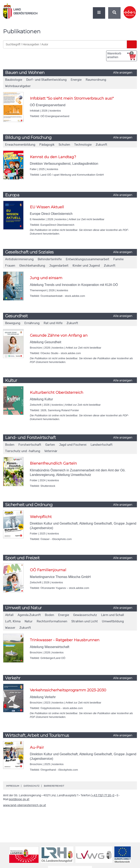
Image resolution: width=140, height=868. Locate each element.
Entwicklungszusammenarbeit (88, 259)
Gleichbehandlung (32, 266)
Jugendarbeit (59, 266)
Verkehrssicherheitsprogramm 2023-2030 (68, 690)
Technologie (83, 145)
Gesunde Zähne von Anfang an (59, 335)
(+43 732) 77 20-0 (103, 795)
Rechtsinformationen (52, 621)
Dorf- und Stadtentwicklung (46, 80)
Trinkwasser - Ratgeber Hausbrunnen (65, 640)
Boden (10, 445)
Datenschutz (32, 786)
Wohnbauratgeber (18, 86)
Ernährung (32, 323)
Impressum (13, 786)
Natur (29, 621)
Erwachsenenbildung (20, 145)
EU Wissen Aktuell (47, 207)
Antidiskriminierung (19, 259)
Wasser (10, 628)
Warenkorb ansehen (120, 55)
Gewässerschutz (85, 615)
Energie (76, 80)
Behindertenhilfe (50, 259)
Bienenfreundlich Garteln (53, 463)
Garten (50, 445)
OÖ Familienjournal (48, 570)
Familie (118, 259)
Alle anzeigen (123, 73)
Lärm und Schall (113, 615)
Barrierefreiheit (54, 786)
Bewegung (13, 323)
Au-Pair (37, 747)
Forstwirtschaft (30, 445)
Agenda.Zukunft (29, 615)
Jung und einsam (46, 278)
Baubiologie (14, 80)
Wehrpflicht (41, 517)
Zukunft (101, 145)
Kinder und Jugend (86, 266)
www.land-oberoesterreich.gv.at (24, 805)
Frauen (10, 266)
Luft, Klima (13, 621)
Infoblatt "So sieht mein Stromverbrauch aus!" (72, 98)
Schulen (64, 145)
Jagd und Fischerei (73, 445)
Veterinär (51, 451)
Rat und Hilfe (53, 323)
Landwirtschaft (102, 445)
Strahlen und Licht (85, 621)
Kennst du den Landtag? (53, 157)
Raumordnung (96, 80)
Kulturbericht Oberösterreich (57, 393)
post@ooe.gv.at (19, 799)
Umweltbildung (113, 621)
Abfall (9, 615)
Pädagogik (47, 145)
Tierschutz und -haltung (23, 451)
